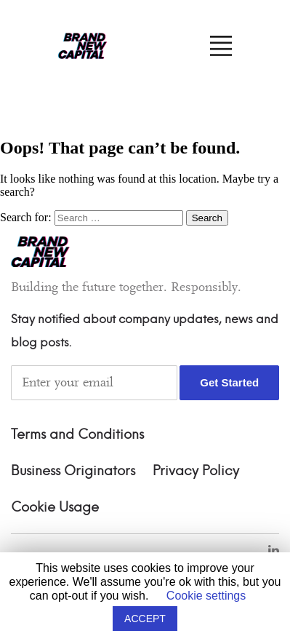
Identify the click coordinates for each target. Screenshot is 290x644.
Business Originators (73, 472)
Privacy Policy (196, 472)
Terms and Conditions (77, 435)
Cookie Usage (55, 508)
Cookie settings (206, 596)
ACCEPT (145, 619)
